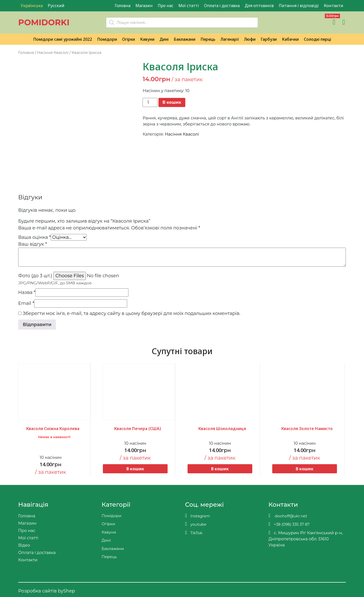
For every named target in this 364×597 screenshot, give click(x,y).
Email (26, 303)
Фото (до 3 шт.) (35, 276)
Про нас (166, 6)
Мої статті (189, 6)
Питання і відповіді (299, 6)
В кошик (172, 102)
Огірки (129, 39)
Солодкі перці (317, 39)
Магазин (144, 6)
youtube (196, 524)
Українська (32, 6)
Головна (123, 6)
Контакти (334, 6)
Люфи (250, 39)
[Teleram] (284, 22)
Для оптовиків (259, 6)
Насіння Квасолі (53, 53)
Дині (164, 39)
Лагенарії (230, 39)
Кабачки (290, 39)
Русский (56, 6)
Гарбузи (269, 39)
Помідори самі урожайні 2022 (63, 39)
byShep (66, 591)
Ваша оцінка (35, 237)
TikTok (194, 533)
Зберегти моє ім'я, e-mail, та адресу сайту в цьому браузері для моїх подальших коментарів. (132, 313)
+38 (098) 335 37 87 (289, 524)
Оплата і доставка (222, 6)
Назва (27, 292)
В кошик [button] (135, 469)
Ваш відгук (33, 244)
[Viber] (273, 22)
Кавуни (147, 39)
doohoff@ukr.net (288, 516)
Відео (24, 545)
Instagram (197, 516)
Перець (208, 39)
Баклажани (185, 39)
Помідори (107, 39)
